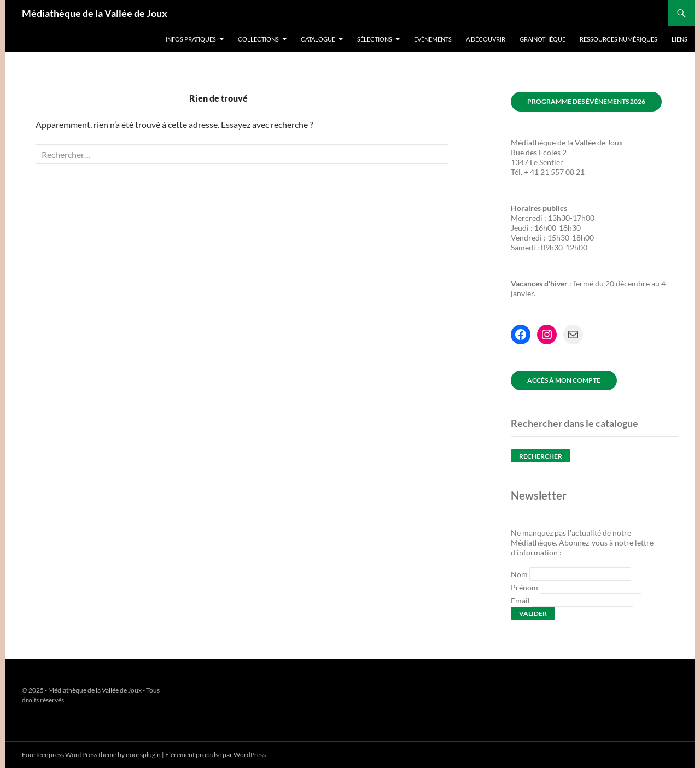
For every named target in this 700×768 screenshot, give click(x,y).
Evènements (433, 39)
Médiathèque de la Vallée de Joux (95, 13)
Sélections (375, 39)
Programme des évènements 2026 (586, 101)
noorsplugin (143, 755)
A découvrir (486, 39)
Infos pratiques (191, 39)
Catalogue (318, 39)
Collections (258, 39)
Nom (519, 574)
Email (520, 600)
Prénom (524, 587)
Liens (679, 39)
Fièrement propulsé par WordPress (215, 755)
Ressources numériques (619, 39)
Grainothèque (542, 39)
